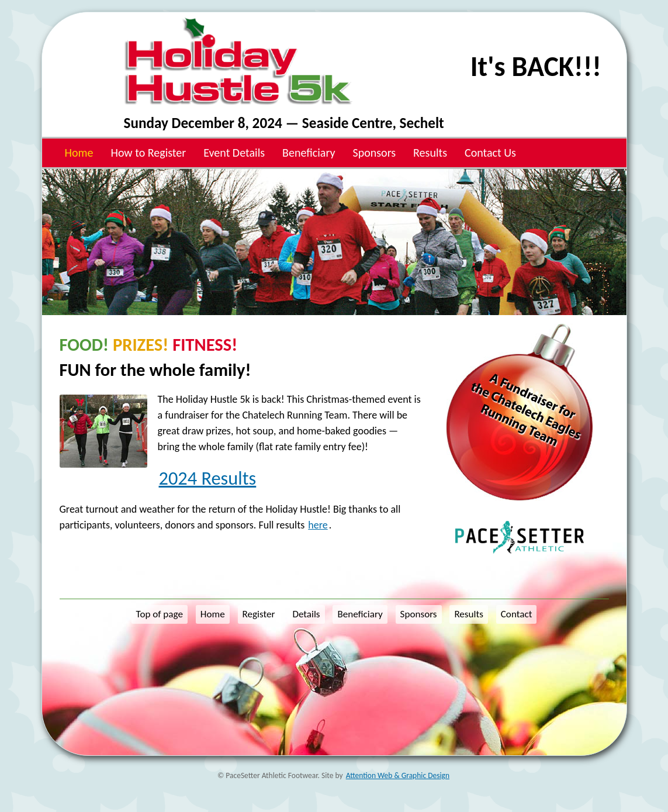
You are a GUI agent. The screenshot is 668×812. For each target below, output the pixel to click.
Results (430, 153)
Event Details (234, 153)
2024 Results (208, 478)
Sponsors (375, 153)
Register (259, 614)
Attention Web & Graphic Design (398, 775)
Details (306, 614)
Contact (517, 614)
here (318, 525)
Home (79, 153)
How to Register (148, 153)
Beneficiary (309, 153)
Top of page (160, 614)
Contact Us (490, 153)
